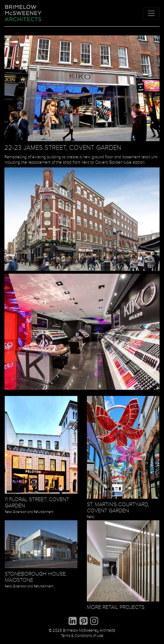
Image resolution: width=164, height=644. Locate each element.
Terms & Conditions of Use (82, 636)
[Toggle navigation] (151, 13)
